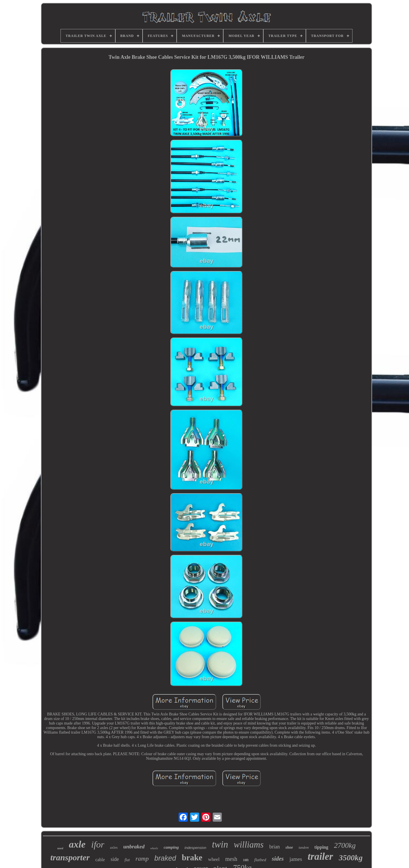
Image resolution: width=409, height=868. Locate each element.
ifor (98, 844)
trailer (320, 856)
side (115, 859)
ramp (142, 858)
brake (192, 857)
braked (165, 858)
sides (278, 859)
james (296, 859)
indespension (196, 848)
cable (100, 860)
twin (220, 844)
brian (275, 847)
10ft (246, 860)
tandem (304, 848)
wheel (214, 859)
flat (127, 860)
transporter (70, 857)
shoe (289, 847)
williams (249, 845)
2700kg (345, 845)
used (60, 848)
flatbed (260, 860)
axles (114, 847)
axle (77, 844)
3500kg (351, 858)
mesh (231, 859)
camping (171, 847)
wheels (154, 848)
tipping (321, 847)
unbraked (134, 847)
